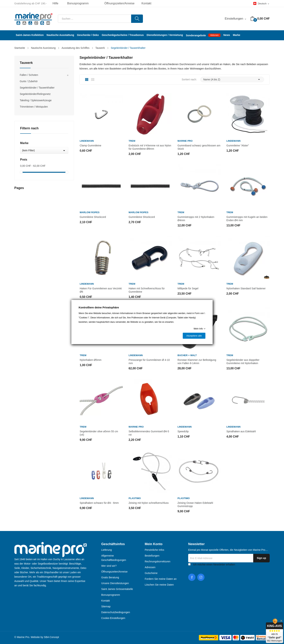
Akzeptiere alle (194, 336)
